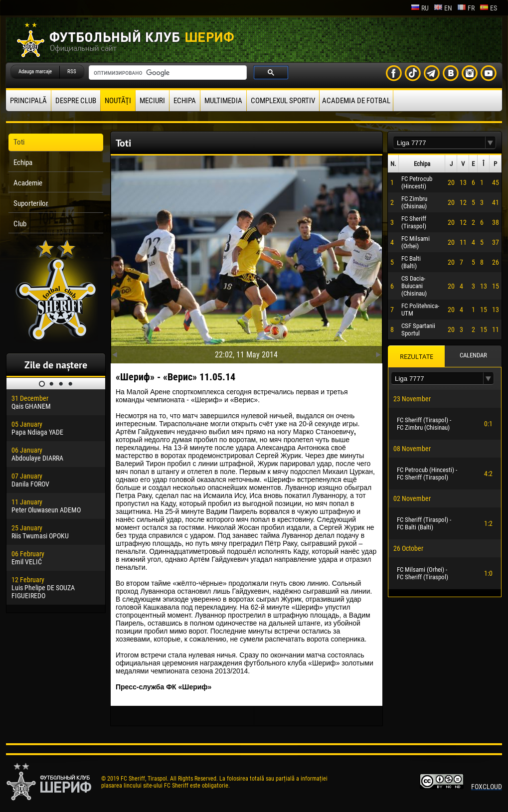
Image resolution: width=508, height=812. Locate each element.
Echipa (185, 101)
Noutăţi (118, 101)
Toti (19, 142)
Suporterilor (31, 203)
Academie (28, 183)
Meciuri (152, 101)
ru (420, 8)
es (488, 8)
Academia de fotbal (356, 101)
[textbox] (439, 143)
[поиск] (167, 73)
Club (20, 224)
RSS (72, 72)
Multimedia (223, 101)
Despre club (76, 101)
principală (28, 101)
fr (466, 8)
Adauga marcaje (35, 72)
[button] (491, 143)
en (443, 8)
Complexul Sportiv (283, 101)
